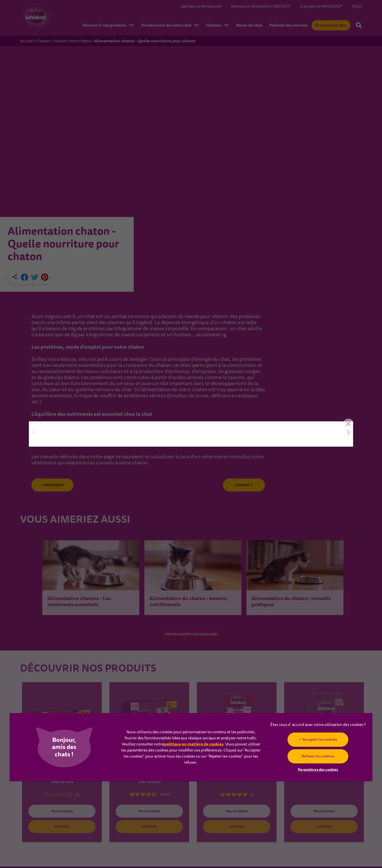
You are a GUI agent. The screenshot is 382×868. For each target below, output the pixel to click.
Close (346, 350)
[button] (348, 432)
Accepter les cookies (320, 739)
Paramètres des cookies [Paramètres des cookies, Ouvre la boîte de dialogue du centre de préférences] (318, 770)
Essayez (64, 457)
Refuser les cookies (318, 756)
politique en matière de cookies (194, 744)
